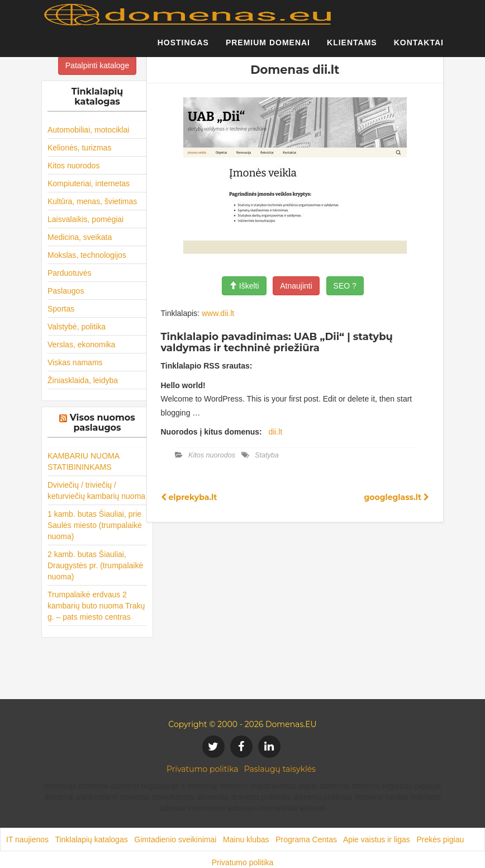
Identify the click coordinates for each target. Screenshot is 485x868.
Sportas (61, 309)
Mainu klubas (246, 839)
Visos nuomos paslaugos (103, 423)
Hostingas (183, 48)
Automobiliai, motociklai (88, 130)
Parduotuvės (70, 273)
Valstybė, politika (77, 327)
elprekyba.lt (189, 497)
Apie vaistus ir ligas (377, 839)
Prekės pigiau (440, 839)
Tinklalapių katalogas (91, 839)
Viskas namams (75, 362)
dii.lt (275, 432)
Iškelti (244, 286)
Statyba (267, 455)
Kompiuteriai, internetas (89, 183)
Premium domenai (268, 48)
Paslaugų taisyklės (280, 769)
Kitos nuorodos (73, 166)
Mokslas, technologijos (87, 255)
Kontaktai (419, 48)
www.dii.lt (218, 313)
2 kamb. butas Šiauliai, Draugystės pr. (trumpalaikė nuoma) (95, 565)
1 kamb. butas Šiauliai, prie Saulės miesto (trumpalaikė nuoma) (95, 525)
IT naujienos (27, 839)
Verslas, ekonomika (81, 345)
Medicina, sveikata (80, 237)
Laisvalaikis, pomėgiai (85, 219)
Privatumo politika (203, 769)
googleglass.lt (397, 497)
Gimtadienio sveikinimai (175, 839)
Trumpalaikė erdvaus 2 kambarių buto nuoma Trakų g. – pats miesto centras (96, 606)
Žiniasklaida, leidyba (83, 380)
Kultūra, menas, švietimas (92, 201)
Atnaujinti (296, 286)
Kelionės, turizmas (79, 148)
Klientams (352, 48)
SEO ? (345, 286)
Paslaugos (66, 291)
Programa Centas (306, 839)
